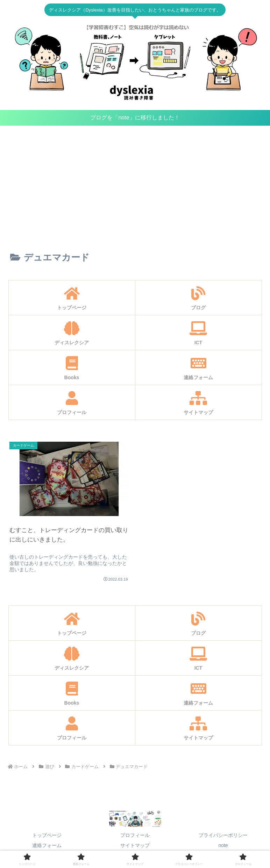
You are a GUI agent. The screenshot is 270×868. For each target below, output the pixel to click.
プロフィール (135, 835)
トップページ (47, 835)
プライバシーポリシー (223, 835)
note (223, 845)
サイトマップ (135, 845)
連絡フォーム (47, 845)
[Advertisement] (135, 183)
